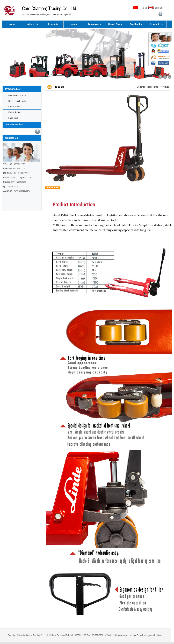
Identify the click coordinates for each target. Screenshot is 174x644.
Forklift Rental (15, 107)
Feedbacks (136, 24)
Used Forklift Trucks (17, 101)
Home (12, 24)
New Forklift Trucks (17, 95)
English (159, 8)
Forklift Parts (14, 112)
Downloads (94, 24)
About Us (33, 24)
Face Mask (13, 118)
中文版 (143, 8)
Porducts (53, 24)
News (74, 24)
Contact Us (156, 24)
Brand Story (115, 24)
